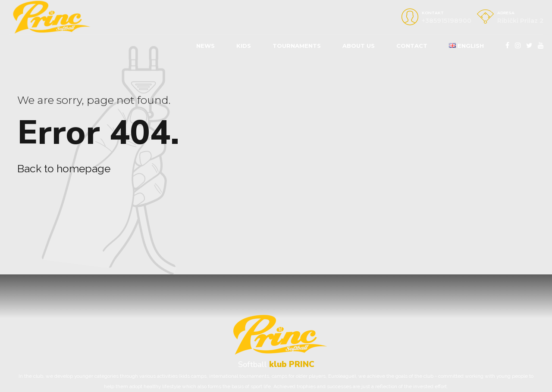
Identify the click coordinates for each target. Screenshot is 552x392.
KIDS (244, 46)
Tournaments (297, 46)
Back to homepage (64, 169)
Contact (412, 46)
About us (359, 46)
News (205, 46)
